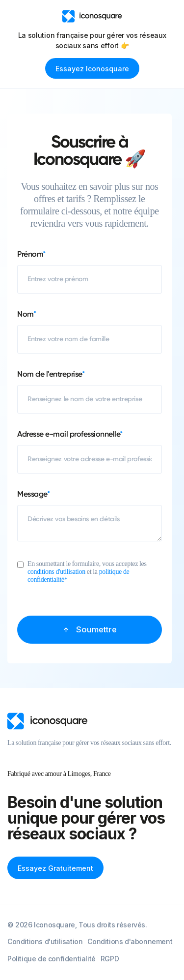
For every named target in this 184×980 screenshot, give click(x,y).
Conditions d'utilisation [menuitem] (45, 941)
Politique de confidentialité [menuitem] (52, 959)
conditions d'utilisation (56, 572)
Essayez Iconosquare (92, 69)
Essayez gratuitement (55, 868)
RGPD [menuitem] (110, 959)
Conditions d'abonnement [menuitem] (130, 941)
